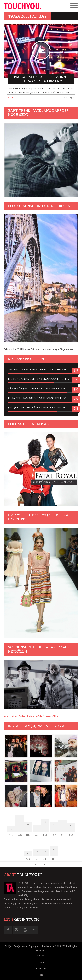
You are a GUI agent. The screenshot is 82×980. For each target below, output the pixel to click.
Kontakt (41, 956)
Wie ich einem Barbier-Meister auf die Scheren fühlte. (31, 716)
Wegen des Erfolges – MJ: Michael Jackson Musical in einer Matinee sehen (41, 369)
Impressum (41, 968)
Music (11, 98)
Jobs (41, 975)
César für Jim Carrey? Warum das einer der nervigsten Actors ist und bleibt (41, 389)
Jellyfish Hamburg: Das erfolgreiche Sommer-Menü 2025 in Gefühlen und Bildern (41, 398)
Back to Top (39, 864)
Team (41, 962)
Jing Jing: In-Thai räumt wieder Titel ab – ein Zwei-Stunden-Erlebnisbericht (41, 408)
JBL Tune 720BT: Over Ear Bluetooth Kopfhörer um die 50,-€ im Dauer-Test (41, 379)
